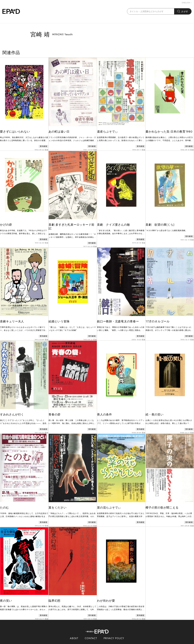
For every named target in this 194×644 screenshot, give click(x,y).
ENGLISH (187, 3)
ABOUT (74, 630)
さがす (183, 11)
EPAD (94, 642)
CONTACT (91, 630)
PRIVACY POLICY (114, 630)
